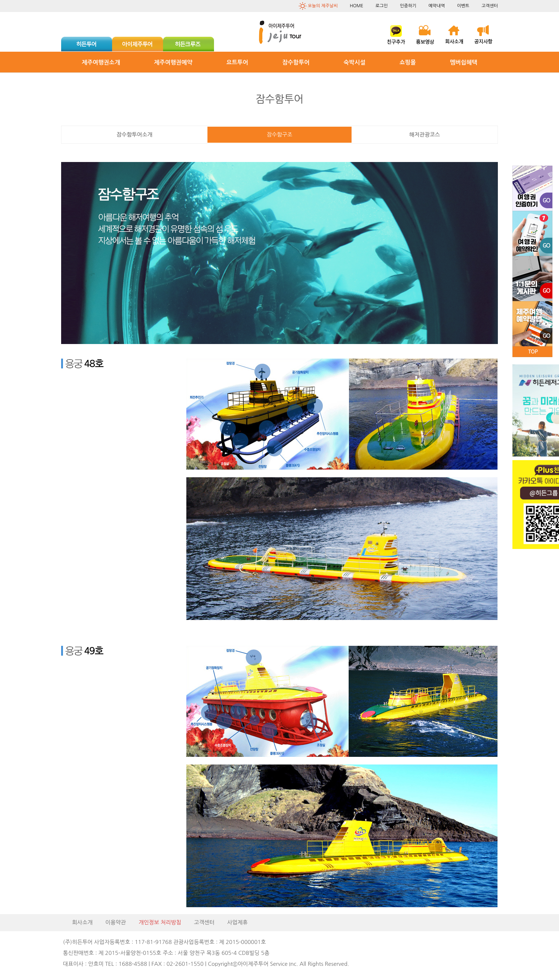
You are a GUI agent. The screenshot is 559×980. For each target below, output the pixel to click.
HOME (356, 6)
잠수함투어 (296, 62)
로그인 (381, 6)
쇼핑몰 (408, 62)
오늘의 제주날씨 (323, 6)
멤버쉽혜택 (463, 62)
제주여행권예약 (173, 62)
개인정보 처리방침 (160, 922)
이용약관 (115, 922)
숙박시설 (354, 62)
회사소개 (82, 922)
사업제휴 (237, 922)
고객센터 (490, 6)
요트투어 (237, 62)
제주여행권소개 (101, 62)
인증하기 (408, 6)
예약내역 (437, 6)
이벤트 (463, 6)
